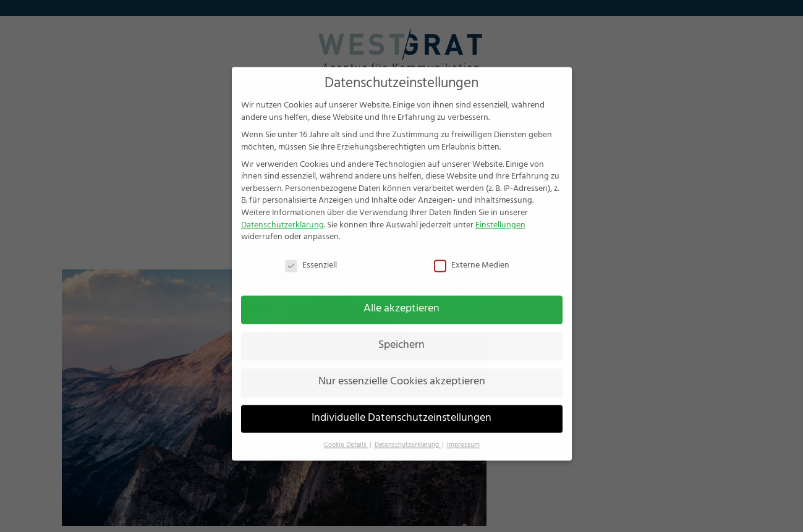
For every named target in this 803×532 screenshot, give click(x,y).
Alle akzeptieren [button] (401, 296)
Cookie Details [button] (346, 432)
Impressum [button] (463, 432)
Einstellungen (500, 212)
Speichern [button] (401, 332)
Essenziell (311, 252)
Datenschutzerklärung (283, 212)
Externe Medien (472, 252)
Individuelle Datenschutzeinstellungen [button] (401, 405)
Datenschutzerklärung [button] (408, 432)
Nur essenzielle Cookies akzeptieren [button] (402, 369)
